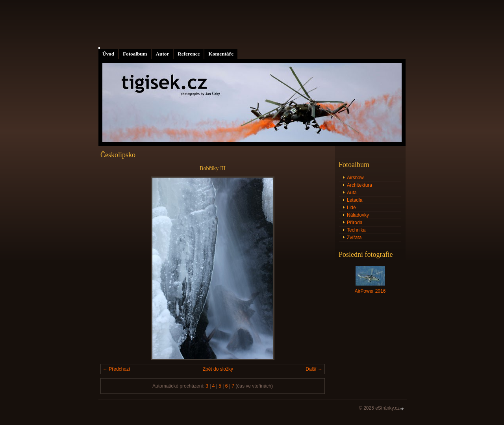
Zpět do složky (218, 369)
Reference (189, 54)
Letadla (355, 200)
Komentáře (221, 54)
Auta (352, 193)
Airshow (355, 178)
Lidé (351, 208)
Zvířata (354, 238)
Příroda (355, 223)
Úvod (108, 54)
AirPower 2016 (370, 291)
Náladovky (358, 215)
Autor (163, 54)
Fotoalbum (135, 54)
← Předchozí (116, 369)
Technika (356, 230)
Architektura (359, 185)
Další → (314, 369)
